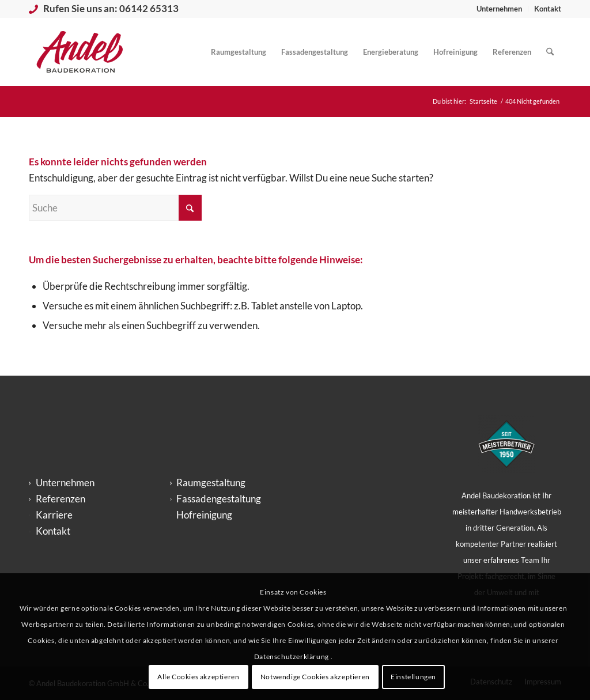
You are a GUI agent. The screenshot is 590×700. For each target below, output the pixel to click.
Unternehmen (499, 9)
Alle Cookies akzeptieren (198, 677)
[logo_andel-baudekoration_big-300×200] (80, 52)
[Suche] (550, 52)
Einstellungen (413, 677)
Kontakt (548, 9)
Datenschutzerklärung (292, 657)
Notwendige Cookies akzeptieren (315, 677)
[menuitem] (500, 9)
